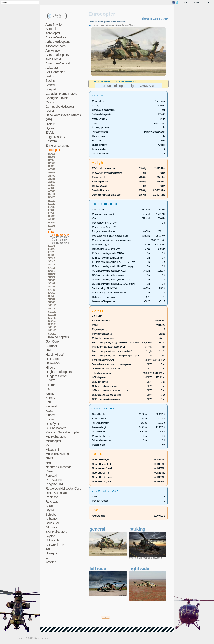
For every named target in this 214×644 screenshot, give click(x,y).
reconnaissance (107, 25)
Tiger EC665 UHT (60, 243)
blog (210, 3)
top (106, 617)
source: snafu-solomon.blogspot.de (145, 558)
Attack (132, 25)
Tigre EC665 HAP (60, 240)
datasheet (198, 3)
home (186, 3)
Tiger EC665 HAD (60, 237)
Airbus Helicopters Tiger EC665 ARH (128, 86)
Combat (125, 25)
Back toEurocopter (58, 16)
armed (97, 25)
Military (118, 25)
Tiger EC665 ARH (60, 235)
